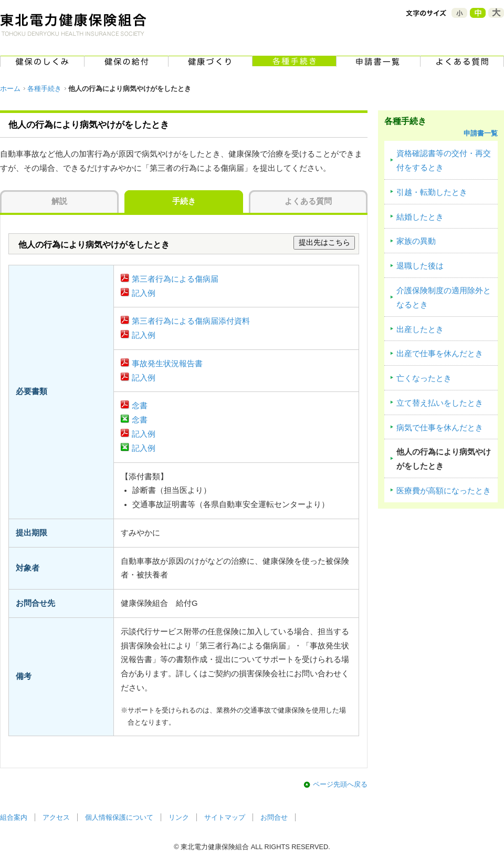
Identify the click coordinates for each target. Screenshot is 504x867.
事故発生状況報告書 (167, 364)
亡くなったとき (424, 378)
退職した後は (420, 266)
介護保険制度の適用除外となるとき (444, 298)
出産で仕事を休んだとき (440, 354)
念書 (140, 406)
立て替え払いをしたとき (440, 403)
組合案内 (14, 817)
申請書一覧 (481, 133)
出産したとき (420, 329)
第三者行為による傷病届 (175, 279)
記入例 (144, 293)
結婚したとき (420, 217)
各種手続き (44, 89)
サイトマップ (225, 817)
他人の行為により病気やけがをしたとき (444, 459)
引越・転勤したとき (432, 192)
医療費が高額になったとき (444, 491)
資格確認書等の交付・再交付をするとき (444, 161)
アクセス (56, 817)
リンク (179, 817)
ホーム (10, 89)
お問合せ (274, 817)
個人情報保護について (119, 817)
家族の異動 (416, 241)
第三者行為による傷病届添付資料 (191, 321)
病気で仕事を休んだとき (440, 428)
